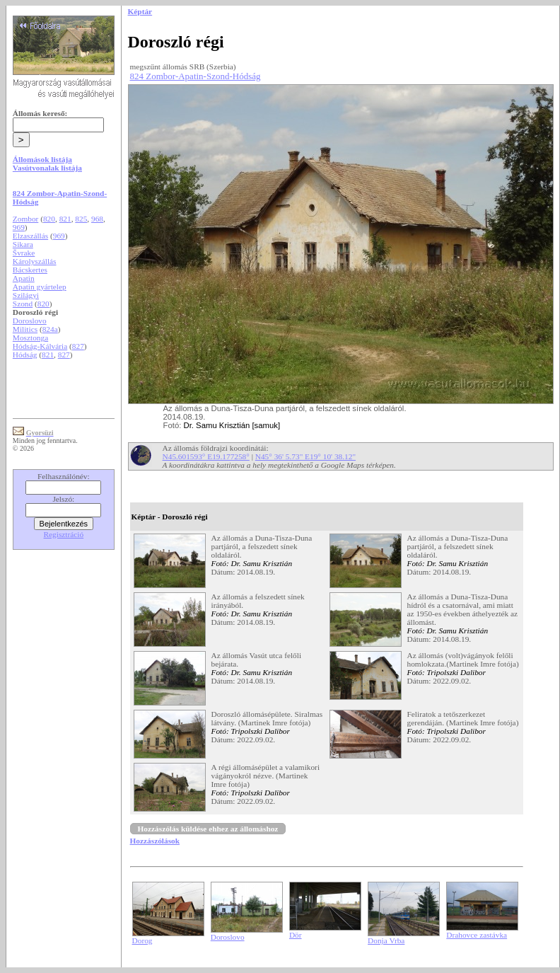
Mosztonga (30, 338)
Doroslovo (30, 321)
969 (19, 227)
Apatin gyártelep (40, 287)
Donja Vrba (386, 940)
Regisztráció (64, 534)
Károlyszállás (35, 261)
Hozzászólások (155, 841)
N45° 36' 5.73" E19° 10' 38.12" (305, 456)
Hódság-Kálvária (40, 346)
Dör (296, 935)
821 (65, 219)
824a (50, 329)
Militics (25, 329)
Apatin (24, 278)
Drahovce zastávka (477, 935)
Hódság (25, 355)
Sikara (23, 244)
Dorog (142, 940)
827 (78, 346)
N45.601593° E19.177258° (206, 456)
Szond (23, 304)
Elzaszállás (30, 236)
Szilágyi (26, 295)
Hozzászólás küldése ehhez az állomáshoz (208, 829)
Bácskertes (30, 270)
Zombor (26, 219)
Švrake (24, 253)
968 (97, 219)
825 (81, 219)
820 (49, 219)
